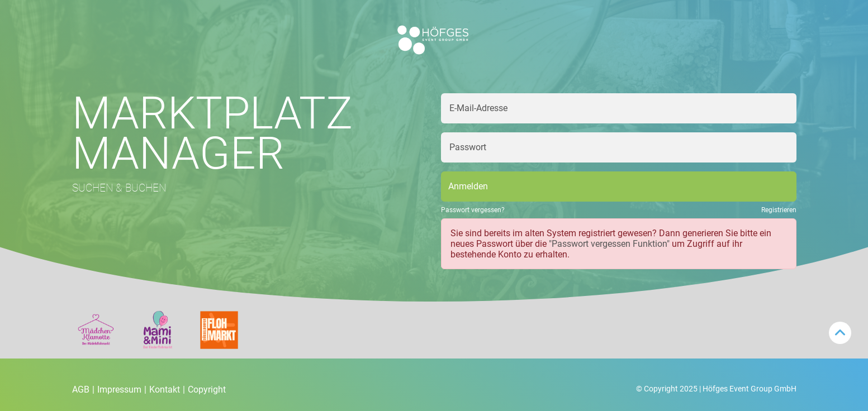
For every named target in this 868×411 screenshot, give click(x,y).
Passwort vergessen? (473, 210)
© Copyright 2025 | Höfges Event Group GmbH (716, 389)
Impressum (122, 390)
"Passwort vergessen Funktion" (609, 244)
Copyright (207, 390)
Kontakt (167, 390)
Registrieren (779, 210)
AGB (83, 390)
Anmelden (468, 186)
